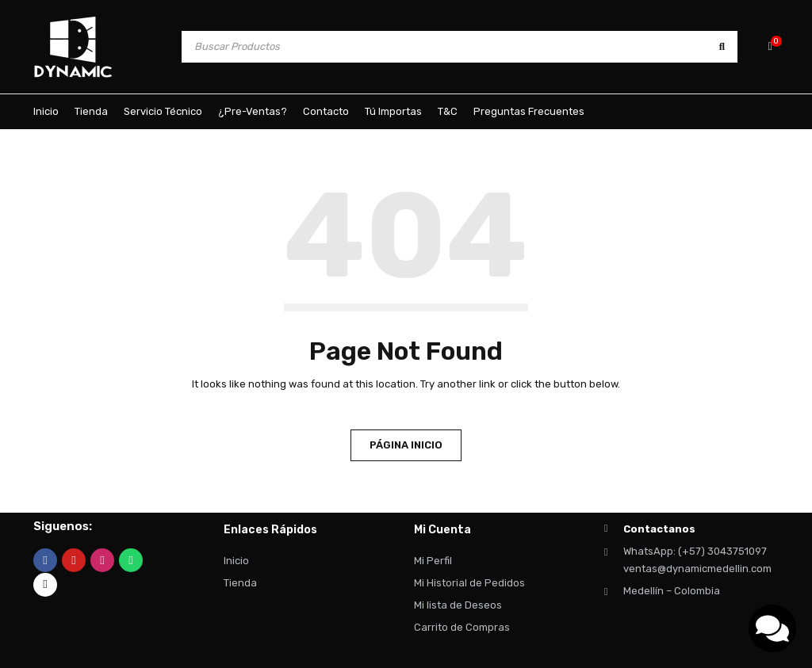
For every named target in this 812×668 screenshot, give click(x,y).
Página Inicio (406, 445)
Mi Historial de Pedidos (469, 583)
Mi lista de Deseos (458, 605)
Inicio (236, 561)
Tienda (240, 583)
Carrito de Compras (462, 627)
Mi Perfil (433, 561)
